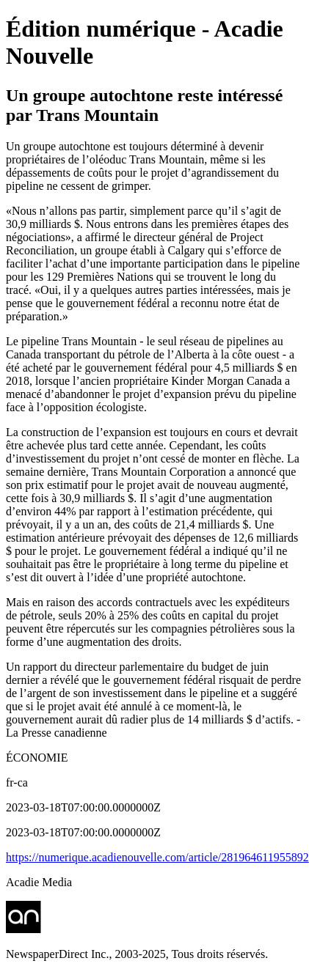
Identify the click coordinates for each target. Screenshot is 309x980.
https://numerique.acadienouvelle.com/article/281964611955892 (157, 857)
